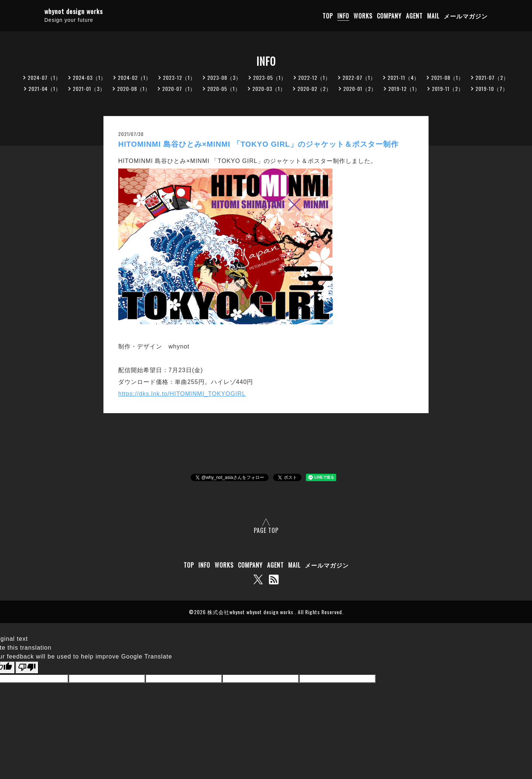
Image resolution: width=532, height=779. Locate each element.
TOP (328, 16)
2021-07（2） (492, 77)
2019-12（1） (404, 89)
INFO (343, 16)
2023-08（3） (224, 77)
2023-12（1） (179, 77)
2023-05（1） (270, 77)
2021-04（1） (45, 89)
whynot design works (74, 11)
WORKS (363, 16)
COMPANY (389, 16)
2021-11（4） (403, 77)
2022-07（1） (359, 77)
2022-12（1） (314, 77)
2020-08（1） (134, 89)
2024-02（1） (134, 77)
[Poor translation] (27, 667)
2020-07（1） (179, 89)
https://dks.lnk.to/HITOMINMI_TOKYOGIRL (182, 394)
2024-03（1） (89, 77)
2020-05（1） (224, 89)
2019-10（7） (492, 89)
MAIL (433, 16)
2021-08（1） (447, 77)
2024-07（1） (44, 77)
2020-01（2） (360, 89)
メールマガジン (466, 16)
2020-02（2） (314, 89)
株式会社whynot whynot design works (251, 612)
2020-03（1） (269, 89)
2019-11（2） (448, 89)
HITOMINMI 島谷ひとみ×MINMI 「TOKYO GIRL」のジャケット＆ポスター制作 (258, 144)
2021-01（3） (89, 89)
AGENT (414, 16)
